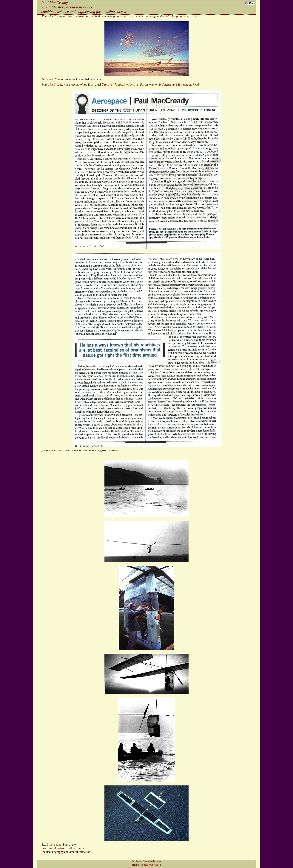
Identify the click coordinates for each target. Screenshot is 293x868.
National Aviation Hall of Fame (63, 848)
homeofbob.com (150, 865)
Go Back (250, 3)
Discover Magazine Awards (120, 84)
